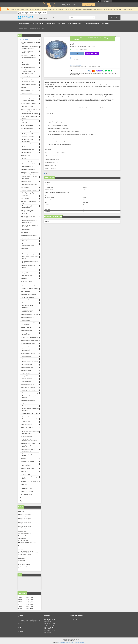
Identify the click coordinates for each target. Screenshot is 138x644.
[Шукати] (94, 18)
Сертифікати (106, 23)
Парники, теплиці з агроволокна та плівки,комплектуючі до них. (30, 183)
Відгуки (22, 501)
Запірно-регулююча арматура (30, 338)
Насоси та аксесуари (28, 327)
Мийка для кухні (27, 356)
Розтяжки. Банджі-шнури (29, 400)
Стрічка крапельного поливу (30, 60)
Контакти (62, 23)
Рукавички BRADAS (28, 367)
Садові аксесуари (27, 276)
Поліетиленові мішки (28, 270)
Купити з (92, 54)
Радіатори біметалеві (28, 150)
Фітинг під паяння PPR (28, 137)
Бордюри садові (27, 370)
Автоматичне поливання (29, 96)
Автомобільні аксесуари (29, 387)
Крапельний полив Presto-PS (30, 314)
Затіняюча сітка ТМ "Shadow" (30, 190)
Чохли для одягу (27, 232)
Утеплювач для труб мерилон (30, 161)
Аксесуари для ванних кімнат (30, 340)
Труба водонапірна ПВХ (29, 131)
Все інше (25, 484)
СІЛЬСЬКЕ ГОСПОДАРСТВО (30, 413)
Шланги (24, 87)
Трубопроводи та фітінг (29, 343)
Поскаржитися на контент (65, 642)
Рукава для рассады (28, 491)
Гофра (24, 158)
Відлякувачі (25, 403)
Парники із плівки (27, 93)
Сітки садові (26, 187)
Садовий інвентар (27, 273)
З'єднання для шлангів (28, 90)
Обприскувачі (26, 373)
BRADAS (25, 278)
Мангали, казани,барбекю (29, 294)
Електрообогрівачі (27, 153)
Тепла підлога (26, 422)
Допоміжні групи (27, 416)
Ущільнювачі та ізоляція (29, 353)
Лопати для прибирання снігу (30, 289)
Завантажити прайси (92, 23)
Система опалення (27, 425)
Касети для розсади (28, 79)
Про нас (23, 498)
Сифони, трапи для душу (29, 82)
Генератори (25, 471)
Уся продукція (37, 23)
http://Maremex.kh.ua (26, 533)
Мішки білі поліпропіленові (29, 241)
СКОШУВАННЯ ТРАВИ (28, 468)
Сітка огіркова (26, 76)
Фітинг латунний (27, 144)
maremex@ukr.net (25, 536)
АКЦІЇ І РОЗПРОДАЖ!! (28, 297)
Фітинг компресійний (28, 128)
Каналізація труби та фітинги (30, 114)
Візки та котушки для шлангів (30, 362)
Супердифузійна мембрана (30, 235)
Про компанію (50, 23)
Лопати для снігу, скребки (29, 390)
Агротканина (26, 199)
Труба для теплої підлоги (29, 134)
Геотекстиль (26, 238)
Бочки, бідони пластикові (29, 85)
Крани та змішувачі (27, 330)
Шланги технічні (27, 359)
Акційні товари (24, 23)
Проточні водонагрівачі (28, 346)
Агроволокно (26, 196)
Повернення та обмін (37, 29)
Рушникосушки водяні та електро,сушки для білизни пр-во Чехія (30, 445)
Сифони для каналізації (29, 164)
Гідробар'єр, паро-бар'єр (29, 193)
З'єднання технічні (27, 382)
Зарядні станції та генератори (30, 481)
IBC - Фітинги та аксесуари (29, 406)
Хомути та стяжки (27, 379)
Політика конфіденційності (78, 642)
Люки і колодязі (26, 155)
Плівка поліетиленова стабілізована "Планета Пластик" (29, 212)
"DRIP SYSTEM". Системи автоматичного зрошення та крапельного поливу (30, 105)
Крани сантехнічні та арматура (30, 393)
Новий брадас (26, 320)
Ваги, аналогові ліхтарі (28, 317)
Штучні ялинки (26, 291)
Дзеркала (25, 458)
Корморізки (25, 248)
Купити (77, 54)
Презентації (23, 29)
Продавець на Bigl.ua (69, 641)
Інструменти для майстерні (30, 419)
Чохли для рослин (27, 494)
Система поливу (27, 303)
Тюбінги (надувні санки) (29, 286)
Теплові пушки (26, 474)
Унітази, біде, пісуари (28, 461)
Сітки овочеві (26, 251)
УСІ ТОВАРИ (24, 39)
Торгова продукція (27, 436)
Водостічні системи (27, 167)
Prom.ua (77, 639)
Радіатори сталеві (27, 147)
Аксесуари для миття (28, 384)
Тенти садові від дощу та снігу (30, 254)
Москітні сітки (26, 230)
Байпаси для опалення (28, 169)
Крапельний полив (27, 300)
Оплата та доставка (75, 23)
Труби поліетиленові (28, 125)
